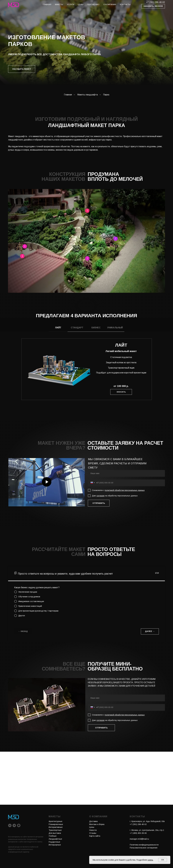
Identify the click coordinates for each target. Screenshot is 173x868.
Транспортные (55, 830)
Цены (92, 827)
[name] (126, 473)
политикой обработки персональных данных (125, 490)
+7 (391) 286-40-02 (155, 2)
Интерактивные (56, 827)
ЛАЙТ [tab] (58, 328)
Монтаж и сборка (97, 824)
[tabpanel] (86, 376)
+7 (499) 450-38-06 (138, 833)
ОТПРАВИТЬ (99, 503)
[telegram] (14, 825)
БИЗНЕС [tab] (96, 328)
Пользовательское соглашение (144, 848)
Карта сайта (95, 836)
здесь (150, 860)
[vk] (10, 825)
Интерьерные (55, 845)
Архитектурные (55, 821)
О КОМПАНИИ (110, 4)
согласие (100, 496)
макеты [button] (59, 4)
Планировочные (56, 824)
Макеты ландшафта (88, 95)
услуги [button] (71, 4)
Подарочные (54, 842)
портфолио (93, 4)
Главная (68, 95)
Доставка (93, 821)
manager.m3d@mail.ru (139, 839)
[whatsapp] (19, 825)
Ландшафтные (55, 839)
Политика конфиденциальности (144, 845)
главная (47, 4)
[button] (153, 6)
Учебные (53, 836)
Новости (93, 830)
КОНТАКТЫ (125, 4)
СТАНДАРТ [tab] (77, 328)
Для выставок (55, 833)
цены (81, 4)
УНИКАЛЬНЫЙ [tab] (115, 328)
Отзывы (93, 833)
